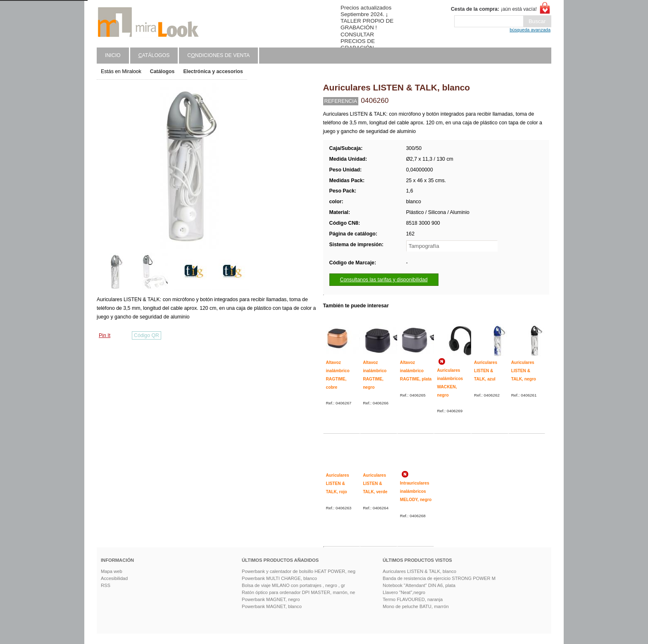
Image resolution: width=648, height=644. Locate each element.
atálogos (154, 55)
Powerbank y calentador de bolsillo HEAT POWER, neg (299, 571)
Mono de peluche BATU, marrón (416, 606)
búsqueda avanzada (530, 30)
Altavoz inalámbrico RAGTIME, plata (416, 371)
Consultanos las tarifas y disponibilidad (384, 280)
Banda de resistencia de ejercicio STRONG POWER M (439, 578)
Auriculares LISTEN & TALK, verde (375, 483)
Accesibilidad (114, 578)
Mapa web (112, 571)
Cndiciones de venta (218, 55)
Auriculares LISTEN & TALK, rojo (338, 483)
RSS (106, 585)
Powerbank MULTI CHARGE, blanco (279, 578)
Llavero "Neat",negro (404, 592)
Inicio (113, 55)
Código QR (147, 335)
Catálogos (162, 71)
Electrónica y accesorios (213, 71)
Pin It (105, 335)
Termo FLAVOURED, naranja (413, 599)
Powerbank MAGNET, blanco (272, 606)
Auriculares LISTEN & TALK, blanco (419, 571)
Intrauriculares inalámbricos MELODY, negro (416, 491)
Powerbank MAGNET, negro (271, 599)
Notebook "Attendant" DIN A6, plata (419, 585)
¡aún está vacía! (494, 9)
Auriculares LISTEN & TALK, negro (524, 371)
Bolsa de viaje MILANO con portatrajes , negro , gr (293, 585)
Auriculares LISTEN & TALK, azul (486, 371)
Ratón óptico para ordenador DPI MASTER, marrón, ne (298, 592)
